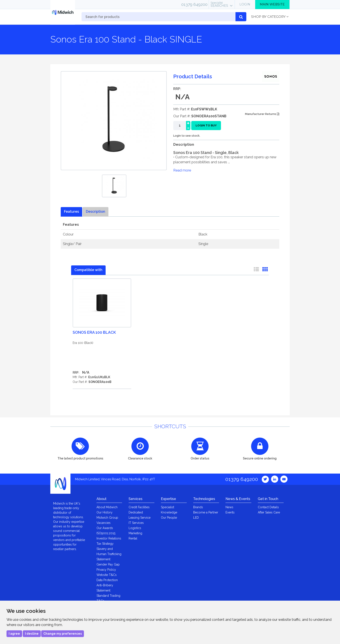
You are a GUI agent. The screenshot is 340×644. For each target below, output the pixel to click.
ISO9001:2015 (106, 533)
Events (230, 512)
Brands (198, 507)
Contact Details (268, 507)
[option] (114, 186)
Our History (105, 512)
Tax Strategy (105, 544)
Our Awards (105, 528)
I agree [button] (14, 634)
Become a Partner (206, 512)
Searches (219, 4)
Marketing (135, 533)
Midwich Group (107, 518)
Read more (182, 170)
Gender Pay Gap (108, 564)
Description (96, 212)
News (229, 507)
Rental (133, 538)
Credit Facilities (139, 507)
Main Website (272, 4)
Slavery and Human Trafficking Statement (109, 554)
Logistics (135, 528)
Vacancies (104, 523)
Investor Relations (109, 538)
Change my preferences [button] (63, 634)
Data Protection (107, 580)
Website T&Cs (107, 575)
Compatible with (88, 270)
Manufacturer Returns (262, 114)
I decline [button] (32, 634)
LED (196, 518)
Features (71, 212)
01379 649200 (194, 4)
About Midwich (107, 507)
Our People (169, 518)
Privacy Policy (106, 570)
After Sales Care (269, 512)
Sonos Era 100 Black (94, 332)
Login (245, 4)
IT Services (136, 523)
